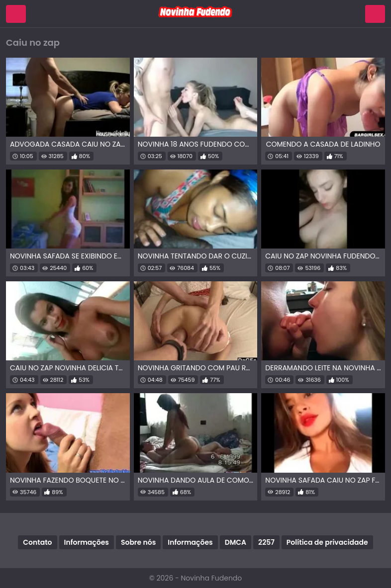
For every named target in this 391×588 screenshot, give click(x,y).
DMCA (236, 542)
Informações (87, 542)
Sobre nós (138, 542)
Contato (37, 542)
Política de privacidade (327, 542)
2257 (266, 542)
